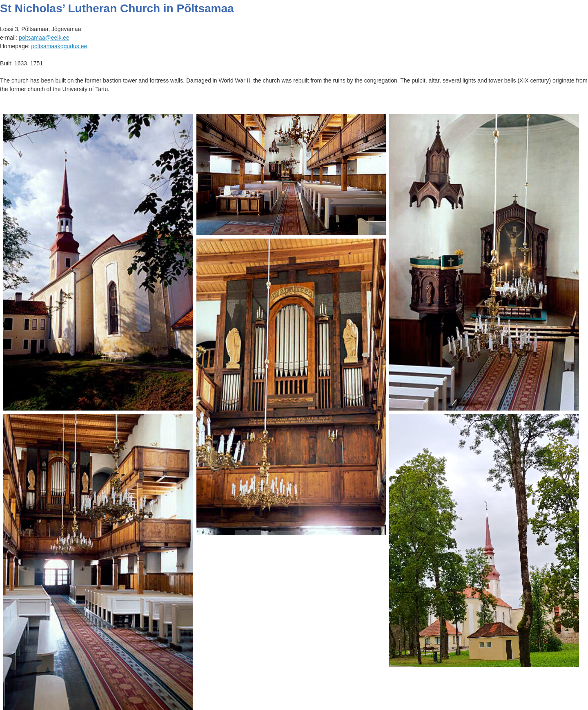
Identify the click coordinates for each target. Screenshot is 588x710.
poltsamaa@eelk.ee (44, 38)
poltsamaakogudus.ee (59, 46)
